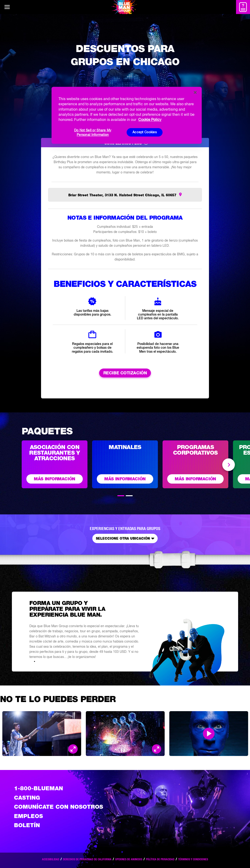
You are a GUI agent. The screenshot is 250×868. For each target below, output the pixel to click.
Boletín (27, 825)
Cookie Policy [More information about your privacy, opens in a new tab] (150, 119)
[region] (127, 115)
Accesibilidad (51, 859)
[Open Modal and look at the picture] (73, 749)
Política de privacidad (160, 859)
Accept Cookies (145, 132)
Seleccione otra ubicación (126, 538)
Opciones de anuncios (129, 859)
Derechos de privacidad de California (87, 859)
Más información (54, 479)
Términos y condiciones (193, 859)
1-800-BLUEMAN (38, 788)
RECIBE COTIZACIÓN (125, 373)
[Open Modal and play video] (209, 734)
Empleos (28, 816)
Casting (27, 798)
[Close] (195, 92)
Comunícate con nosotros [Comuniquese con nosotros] (59, 807)
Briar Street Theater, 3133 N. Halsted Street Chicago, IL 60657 (122, 195)
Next (229, 465)
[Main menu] (7, 7)
